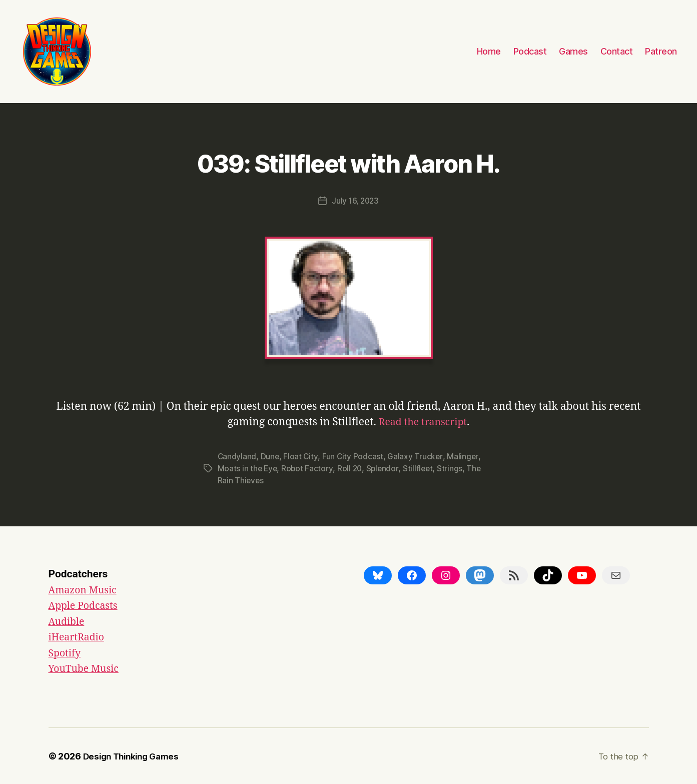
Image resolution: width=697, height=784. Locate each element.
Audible (68, 621)
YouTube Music (87, 668)
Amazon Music (85, 590)
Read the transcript (423, 422)
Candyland (237, 456)
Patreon (661, 51)
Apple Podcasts (86, 605)
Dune (271, 456)
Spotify (66, 653)
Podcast (530, 51)
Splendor (385, 468)
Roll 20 (352, 468)
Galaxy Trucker (416, 456)
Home (489, 51)
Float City (301, 456)
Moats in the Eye (248, 468)
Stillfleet (421, 468)
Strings (453, 468)
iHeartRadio (79, 637)
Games (573, 51)
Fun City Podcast (354, 456)
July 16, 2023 (356, 201)
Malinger (464, 456)
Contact (617, 51)
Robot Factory (309, 468)
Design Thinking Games (134, 756)
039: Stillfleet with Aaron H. (349, 161)
